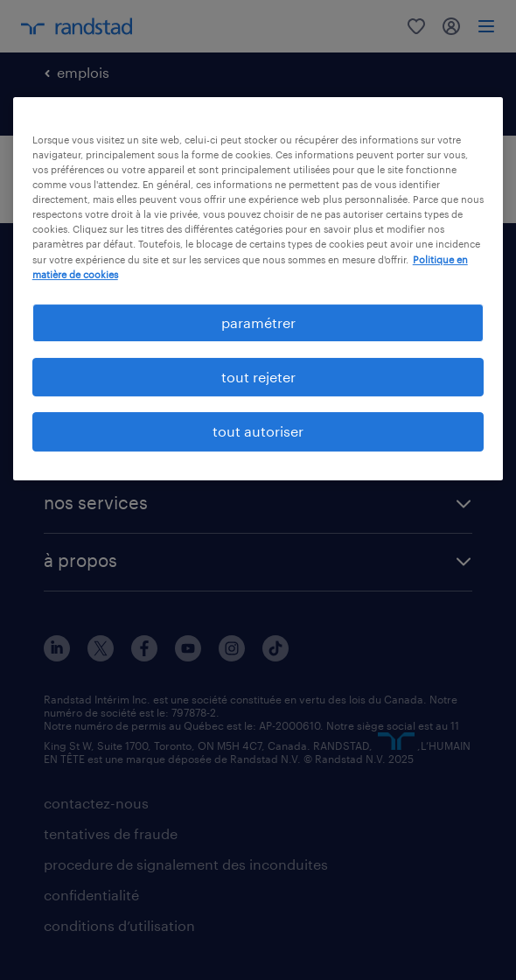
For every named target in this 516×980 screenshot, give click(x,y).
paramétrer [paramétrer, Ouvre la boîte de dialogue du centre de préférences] (258, 322)
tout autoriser (258, 431)
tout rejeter (258, 377)
